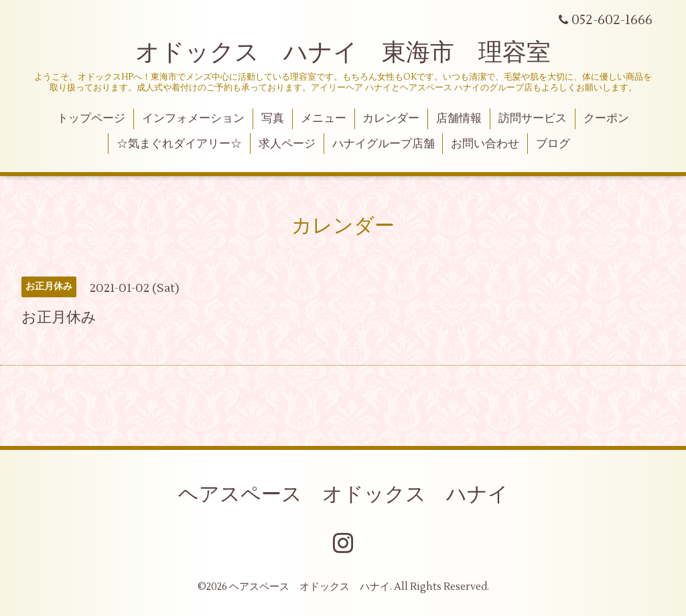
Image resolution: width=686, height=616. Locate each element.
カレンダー (391, 119)
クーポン (606, 119)
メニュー (324, 119)
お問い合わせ (485, 144)
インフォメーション (193, 119)
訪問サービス (533, 119)
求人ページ (287, 144)
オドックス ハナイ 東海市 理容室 (343, 53)
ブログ (553, 144)
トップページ (91, 119)
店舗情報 (459, 119)
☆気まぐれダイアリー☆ (179, 144)
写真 (273, 119)
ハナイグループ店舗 (384, 144)
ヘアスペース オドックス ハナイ (343, 494)
